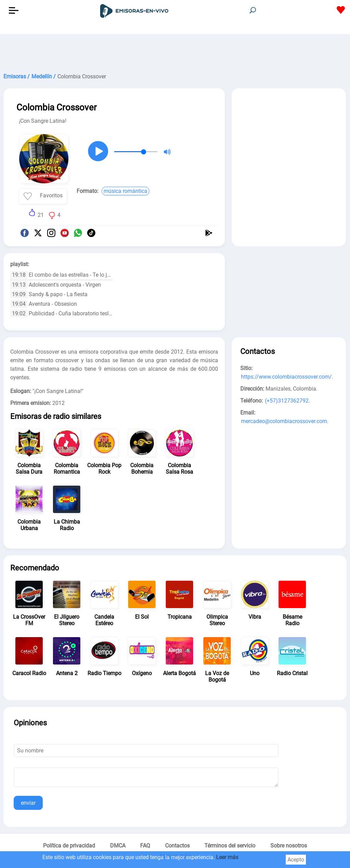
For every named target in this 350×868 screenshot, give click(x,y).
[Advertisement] (175, 51)
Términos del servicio (230, 846)
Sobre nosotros (289, 846)
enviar (28, 803)
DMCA (118, 846)
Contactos (177, 846)
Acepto (296, 860)
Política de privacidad (69, 846)
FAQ (145, 846)
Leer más (227, 857)
